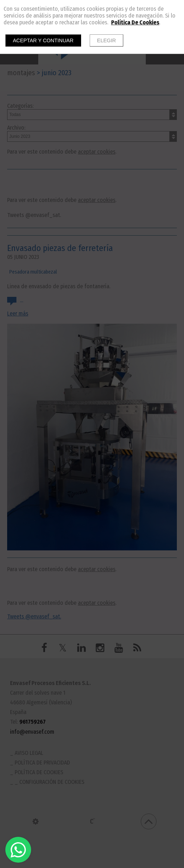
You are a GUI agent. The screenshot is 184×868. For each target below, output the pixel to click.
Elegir (107, 40)
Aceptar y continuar (43, 40)
